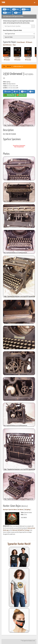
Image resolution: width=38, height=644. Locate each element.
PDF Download (7, 60)
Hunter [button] (16, 92)
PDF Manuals (29, 42)
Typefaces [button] (7, 13)
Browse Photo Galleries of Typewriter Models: (13, 30)
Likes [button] (32, 92)
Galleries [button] (26, 9)
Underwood (9, 66)
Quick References (7, 45)
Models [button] (16, 9)
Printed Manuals (21, 42)
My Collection (21, 510)
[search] (19, 34)
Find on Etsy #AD (21, 95)
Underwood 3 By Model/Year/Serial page (21, 530)
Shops (14, 45)
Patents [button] (18, 13)
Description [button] (8, 92)
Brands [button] (6, 9)
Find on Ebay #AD (9, 95)
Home (4, 66)
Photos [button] (24, 92)
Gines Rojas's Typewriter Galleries (10, 510)
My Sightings (28, 510)
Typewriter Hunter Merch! (19, 544)
